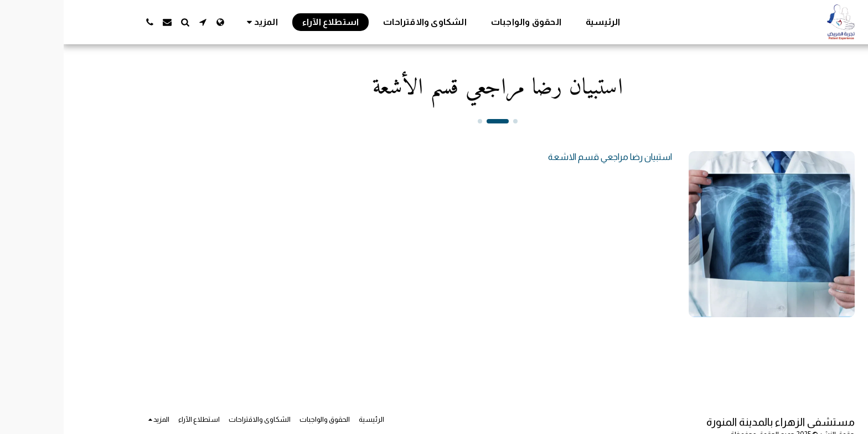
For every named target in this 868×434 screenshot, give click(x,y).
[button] (139, 22)
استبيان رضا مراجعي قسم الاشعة (546, 157)
